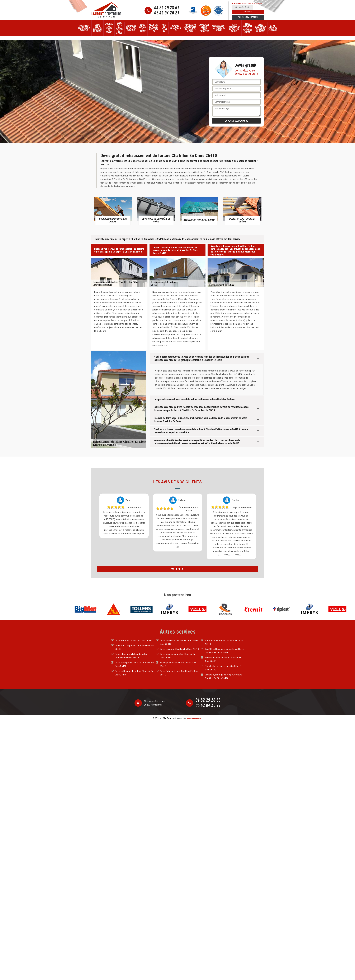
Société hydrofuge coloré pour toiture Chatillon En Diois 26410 (223, 676)
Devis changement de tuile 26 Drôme (234, 28)
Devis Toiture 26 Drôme (143, 28)
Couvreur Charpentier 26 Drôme (84, 28)
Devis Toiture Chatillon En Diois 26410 (134, 641)
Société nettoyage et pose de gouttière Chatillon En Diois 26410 (224, 651)
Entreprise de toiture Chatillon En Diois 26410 (224, 642)
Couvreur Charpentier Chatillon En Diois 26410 (134, 647)
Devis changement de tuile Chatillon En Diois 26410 (134, 664)
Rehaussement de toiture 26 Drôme (219, 28)
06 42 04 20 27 (167, 13)
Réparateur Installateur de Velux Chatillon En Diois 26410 (131, 656)
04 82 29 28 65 (167, 8)
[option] (113, 211)
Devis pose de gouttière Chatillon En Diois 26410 (178, 656)
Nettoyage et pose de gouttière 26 (154, 28)
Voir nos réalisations (248, 17)
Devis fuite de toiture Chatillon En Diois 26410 (179, 673)
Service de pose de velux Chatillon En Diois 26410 (223, 659)
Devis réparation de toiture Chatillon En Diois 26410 (179, 642)
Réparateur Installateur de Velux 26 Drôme (190, 28)
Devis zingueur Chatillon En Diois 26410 (179, 649)
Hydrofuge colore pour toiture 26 (204, 28)
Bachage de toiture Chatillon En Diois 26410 (178, 664)
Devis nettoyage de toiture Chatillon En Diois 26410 (134, 673)
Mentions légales (194, 718)
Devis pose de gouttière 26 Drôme (97, 28)
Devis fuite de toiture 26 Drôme (119, 28)
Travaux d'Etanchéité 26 (176, 28)
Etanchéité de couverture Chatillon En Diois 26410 (223, 668)
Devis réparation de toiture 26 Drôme (260, 28)
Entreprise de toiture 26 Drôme (131, 28)
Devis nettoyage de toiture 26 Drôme (247, 28)
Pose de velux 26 (164, 28)
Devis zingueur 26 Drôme (273, 28)
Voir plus (177, 569)
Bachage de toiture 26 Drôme (109, 28)
